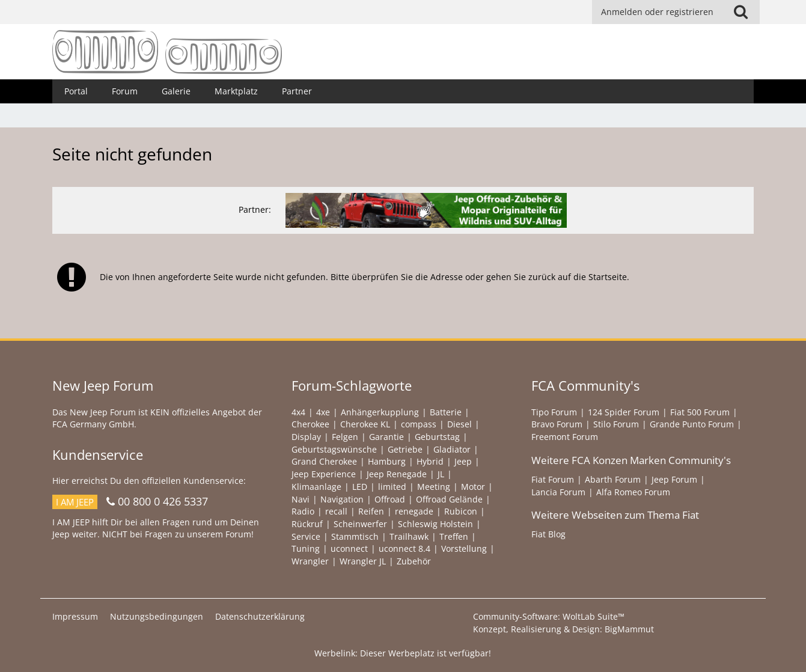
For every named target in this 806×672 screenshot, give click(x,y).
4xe (323, 412)
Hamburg (387, 461)
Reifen (371, 511)
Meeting (434, 487)
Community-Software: (549, 616)
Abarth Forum (613, 479)
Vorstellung (464, 548)
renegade (414, 511)
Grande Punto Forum (692, 424)
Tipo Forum (554, 412)
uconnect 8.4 (405, 548)
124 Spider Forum (624, 412)
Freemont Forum (565, 437)
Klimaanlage (316, 487)
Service (306, 536)
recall (336, 511)
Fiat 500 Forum (700, 412)
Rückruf (307, 524)
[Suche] (741, 12)
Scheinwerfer (360, 524)
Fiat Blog (548, 534)
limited (392, 487)
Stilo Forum (616, 424)
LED (360, 487)
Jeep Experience (324, 474)
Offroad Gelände (449, 499)
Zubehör (414, 561)
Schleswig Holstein (435, 524)
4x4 (298, 412)
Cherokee (310, 424)
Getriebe (405, 449)
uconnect (349, 548)
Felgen (345, 437)
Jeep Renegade (397, 474)
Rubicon (461, 511)
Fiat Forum (553, 479)
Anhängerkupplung (380, 412)
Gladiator (452, 449)
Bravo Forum (557, 424)
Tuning (306, 548)
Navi (301, 499)
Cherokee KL (365, 424)
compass (419, 424)
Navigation (342, 499)
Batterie (446, 412)
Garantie (386, 437)
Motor (473, 487)
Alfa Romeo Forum (633, 492)
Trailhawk (409, 536)
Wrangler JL (363, 561)
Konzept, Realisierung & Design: (563, 629)
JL (441, 474)
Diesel (459, 424)
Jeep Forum (674, 479)
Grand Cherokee (324, 461)
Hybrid (430, 461)
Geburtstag (437, 437)
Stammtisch (355, 536)
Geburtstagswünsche (334, 449)
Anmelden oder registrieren (657, 12)
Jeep (463, 461)
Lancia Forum (558, 492)
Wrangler (310, 561)
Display (306, 437)
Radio (303, 511)
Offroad (390, 499)
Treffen (454, 536)
